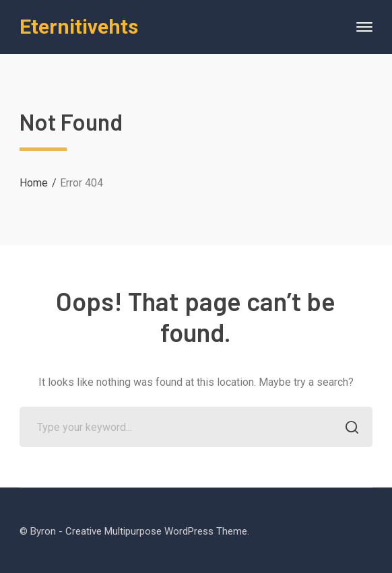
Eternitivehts (79, 27)
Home (34, 183)
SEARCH (349, 429)
